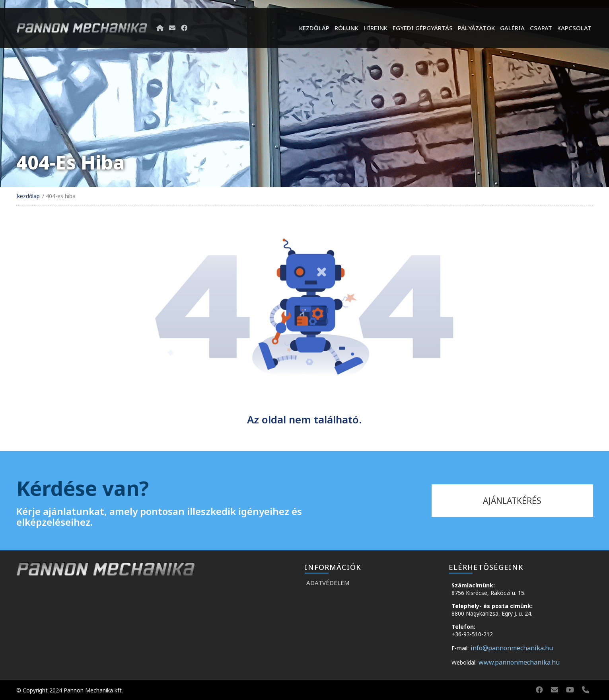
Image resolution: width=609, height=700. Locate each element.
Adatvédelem (328, 583)
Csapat (541, 28)
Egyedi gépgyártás (423, 28)
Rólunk (346, 28)
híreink (376, 28)
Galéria (512, 28)
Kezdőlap (314, 28)
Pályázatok (476, 28)
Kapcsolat (574, 28)
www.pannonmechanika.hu (519, 662)
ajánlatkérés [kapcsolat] (512, 501)
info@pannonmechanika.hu (512, 648)
